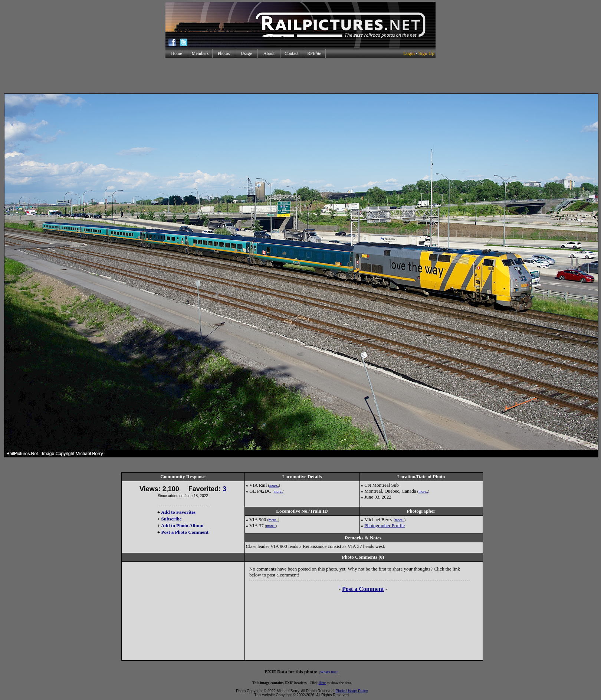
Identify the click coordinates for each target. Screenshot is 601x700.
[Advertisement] (300, 76)
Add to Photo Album (182, 525)
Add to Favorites (178, 512)
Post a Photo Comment (185, 532)
